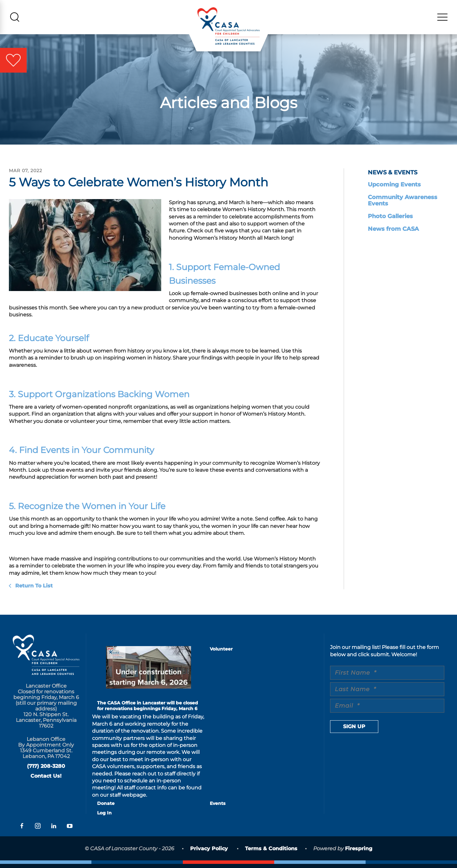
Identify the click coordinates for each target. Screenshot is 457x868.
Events (218, 808)
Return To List (33, 590)
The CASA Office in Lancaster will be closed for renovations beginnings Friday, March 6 (148, 710)
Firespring (359, 853)
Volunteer (221, 653)
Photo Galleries (390, 220)
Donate (106, 808)
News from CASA (393, 233)
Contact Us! (46, 780)
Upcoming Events (394, 189)
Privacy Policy (209, 853)
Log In (104, 817)
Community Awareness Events (403, 204)
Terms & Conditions (271, 853)
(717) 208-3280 (46, 770)
